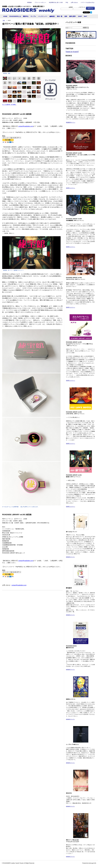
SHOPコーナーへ (71, 188)
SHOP (80, 16)
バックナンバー (43, 16)
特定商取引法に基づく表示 (56, 2)
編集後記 (52, 16)
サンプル (33, 16)
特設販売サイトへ (71, 122)
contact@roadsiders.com (26, 126)
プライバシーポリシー (40, 2)
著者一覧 (60, 16)
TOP (4, 20)
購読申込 (26, 16)
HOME (5, 16)
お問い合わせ (74, 2)
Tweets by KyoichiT (72, 52)
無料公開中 (73, 16)
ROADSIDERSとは (15, 16)
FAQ (67, 2)
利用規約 (29, 2)
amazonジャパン (70, 557)
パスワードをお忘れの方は (87, 2)
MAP (85, 16)
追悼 (66, 16)
